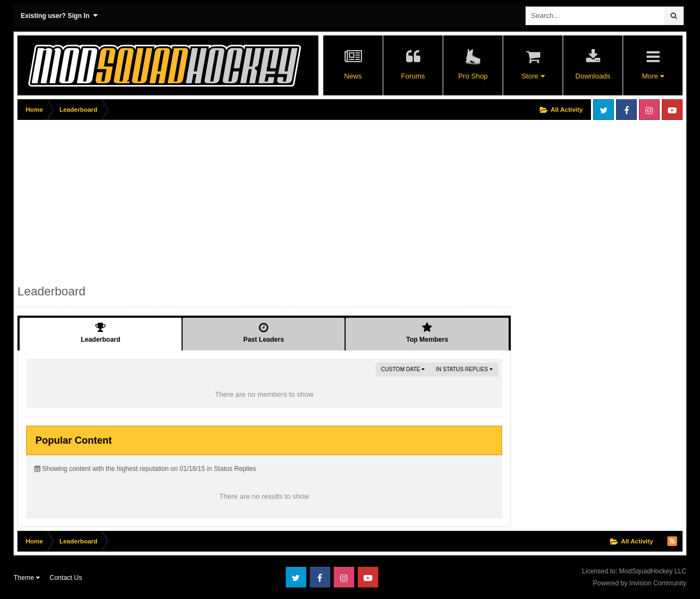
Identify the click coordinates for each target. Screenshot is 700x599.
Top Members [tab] (427, 333)
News (353, 76)
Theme (27, 578)
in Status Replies (464, 369)
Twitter (604, 110)
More (653, 76)
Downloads (593, 76)
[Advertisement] (216, 200)
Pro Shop (473, 76)
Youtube (672, 110)
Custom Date (403, 369)
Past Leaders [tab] (264, 333)
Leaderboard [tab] (101, 333)
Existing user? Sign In (59, 16)
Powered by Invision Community (640, 583)
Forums (413, 76)
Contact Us (66, 578)
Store (533, 76)
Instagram (649, 110)
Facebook (626, 110)
